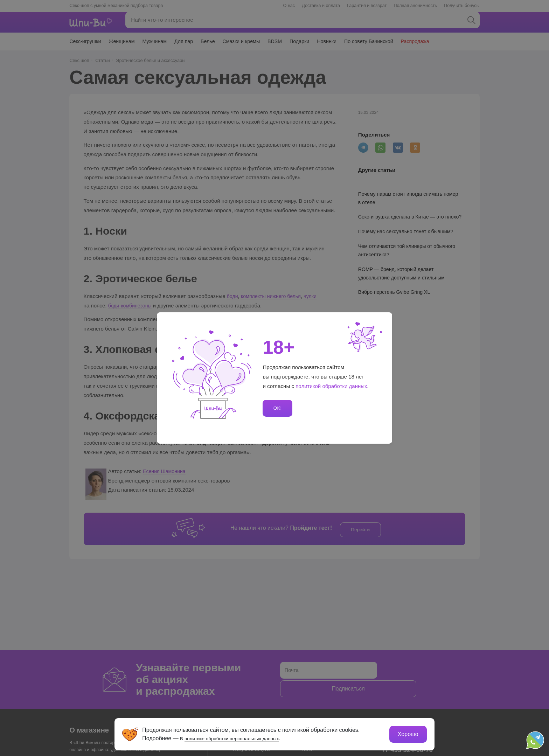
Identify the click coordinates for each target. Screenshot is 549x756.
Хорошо (407, 733)
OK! (277, 408)
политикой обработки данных (332, 386)
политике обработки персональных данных (241, 738)
